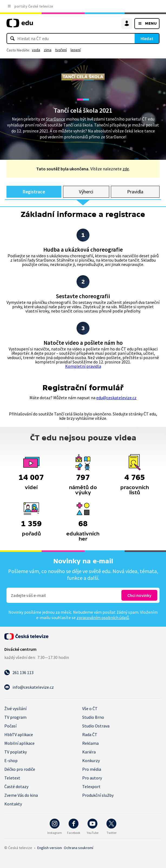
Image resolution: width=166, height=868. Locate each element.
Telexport (91, 786)
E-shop (11, 760)
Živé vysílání (15, 708)
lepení (76, 50)
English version (49, 848)
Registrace (34, 192)
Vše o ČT (90, 708)
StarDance (56, 119)
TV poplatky (16, 752)
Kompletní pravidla (83, 366)
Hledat (147, 38)
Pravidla (135, 192)
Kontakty (13, 804)
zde (126, 169)
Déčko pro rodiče (20, 769)
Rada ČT (90, 734)
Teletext (12, 778)
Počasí (10, 726)
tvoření (61, 50)
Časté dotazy (16, 786)
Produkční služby (98, 795)
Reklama (90, 743)
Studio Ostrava (96, 726)
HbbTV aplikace (19, 734)
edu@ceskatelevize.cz (116, 398)
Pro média (92, 769)
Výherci (86, 192)
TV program (15, 717)
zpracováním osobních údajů (103, 617)
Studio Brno (93, 717)
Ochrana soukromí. (79, 848)
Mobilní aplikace (19, 743)
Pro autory (92, 778)
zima (48, 50)
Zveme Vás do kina (21, 795)
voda (36, 50)
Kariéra (89, 752)
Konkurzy (91, 760)
